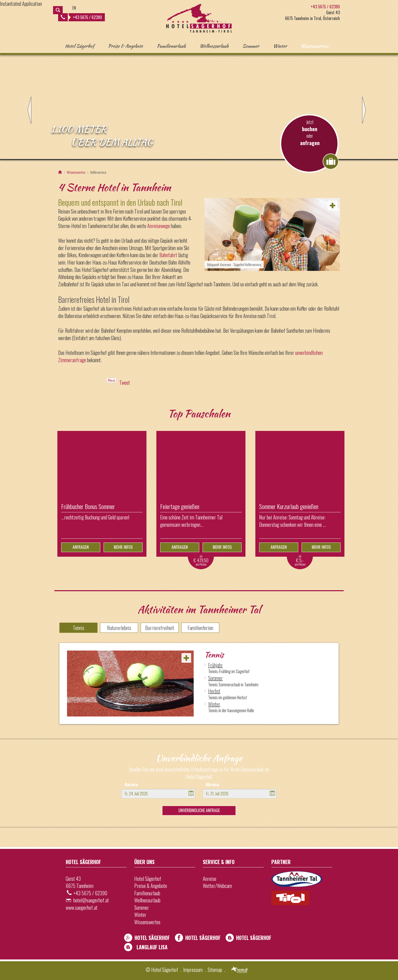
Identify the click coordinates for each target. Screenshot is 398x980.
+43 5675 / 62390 (81, 17)
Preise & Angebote (125, 46)
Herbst (214, 691)
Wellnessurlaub (214, 46)
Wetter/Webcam (217, 886)
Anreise (131, 784)
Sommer (251, 46)
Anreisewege (159, 226)
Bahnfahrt (168, 255)
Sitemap (215, 970)
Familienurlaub (171, 46)
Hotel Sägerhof (79, 46)
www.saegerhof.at (82, 907)
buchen (310, 129)
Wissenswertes (314, 46)
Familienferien (200, 628)
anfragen (310, 143)
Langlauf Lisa (152, 947)
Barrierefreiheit (160, 628)
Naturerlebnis (119, 628)
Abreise (212, 784)
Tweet (125, 382)
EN (74, 8)
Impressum (193, 970)
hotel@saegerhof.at (91, 900)
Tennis (79, 628)
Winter (280, 46)
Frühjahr (215, 665)
